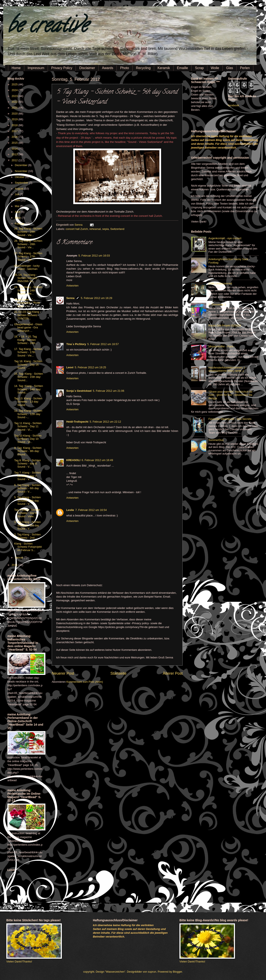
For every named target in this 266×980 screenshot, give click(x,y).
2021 (15, 108)
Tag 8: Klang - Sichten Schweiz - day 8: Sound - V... (27, 464)
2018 (15, 125)
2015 (15, 143)
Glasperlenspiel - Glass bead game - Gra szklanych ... (28, 328)
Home (16, 68)
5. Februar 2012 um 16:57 (103, 344)
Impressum (36, 68)
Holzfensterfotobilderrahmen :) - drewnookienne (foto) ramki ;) (227, 369)
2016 (15, 137)
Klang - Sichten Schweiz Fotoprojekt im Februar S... (28, 547)
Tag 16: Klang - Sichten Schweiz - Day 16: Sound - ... (28, 364)
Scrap (199, 68)
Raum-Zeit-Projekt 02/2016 (225, 326)
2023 (15, 96)
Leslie (70, 510)
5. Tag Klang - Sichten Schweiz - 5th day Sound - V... (27, 501)
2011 (15, 565)
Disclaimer (87, 68)
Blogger (178, 972)
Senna (79, 225)
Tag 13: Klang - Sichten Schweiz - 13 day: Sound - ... (28, 402)
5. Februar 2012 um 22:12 (105, 422)
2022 (15, 102)
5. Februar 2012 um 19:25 (90, 367)
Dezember (21, 165)
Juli (17, 194)
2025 (15, 84)
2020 (15, 114)
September (22, 183)
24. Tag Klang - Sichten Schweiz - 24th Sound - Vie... (28, 290)
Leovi (70, 367)
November (21, 171)
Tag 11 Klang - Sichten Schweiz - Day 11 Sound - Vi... (28, 426)
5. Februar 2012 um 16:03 (94, 256)
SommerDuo (216, 440)
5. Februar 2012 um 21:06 (109, 391)
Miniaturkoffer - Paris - (222, 346)
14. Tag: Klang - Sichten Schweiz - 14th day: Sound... (28, 389)
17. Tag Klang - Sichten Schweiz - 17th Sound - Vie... (28, 352)
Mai (17, 206)
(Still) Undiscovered (220, 283)
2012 (15, 160)
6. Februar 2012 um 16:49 (97, 460)
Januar (19, 558)
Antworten (72, 286)
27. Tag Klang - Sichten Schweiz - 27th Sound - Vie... (28, 257)
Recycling (143, 68)
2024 (15, 90)
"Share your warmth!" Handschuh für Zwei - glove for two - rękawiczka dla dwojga (230, 395)
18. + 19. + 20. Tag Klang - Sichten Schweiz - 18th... (26, 340)
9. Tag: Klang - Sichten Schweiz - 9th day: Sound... (28, 451)
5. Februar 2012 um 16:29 (97, 298)
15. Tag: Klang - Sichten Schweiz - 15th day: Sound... (28, 377)
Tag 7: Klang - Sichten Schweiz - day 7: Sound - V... (27, 476)
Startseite (118, 673)
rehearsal (95, 229)
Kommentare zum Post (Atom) (85, 682)
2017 (15, 131)
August (19, 189)
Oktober (20, 177)
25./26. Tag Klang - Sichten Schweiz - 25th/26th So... (26, 278)
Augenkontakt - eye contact (225, 238)
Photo (125, 68)
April (18, 212)
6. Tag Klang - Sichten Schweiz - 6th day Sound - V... (27, 488)
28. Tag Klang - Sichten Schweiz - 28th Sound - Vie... (28, 244)
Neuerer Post (63, 673)
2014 (15, 149)
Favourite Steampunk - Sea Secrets (230, 419)
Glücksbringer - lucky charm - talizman (27, 267)
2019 (15, 119)
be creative (47, 27)
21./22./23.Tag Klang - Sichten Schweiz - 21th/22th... (27, 315)
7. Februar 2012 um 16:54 (91, 510)
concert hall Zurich (77, 229)
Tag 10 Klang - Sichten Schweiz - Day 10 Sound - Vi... (28, 439)
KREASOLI (73, 460)
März (18, 218)
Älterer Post (173, 673)
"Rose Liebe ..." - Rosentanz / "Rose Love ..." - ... (27, 303)
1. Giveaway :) (217, 304)
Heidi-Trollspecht (77, 422)
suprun (152, 972)
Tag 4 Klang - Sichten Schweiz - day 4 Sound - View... (27, 513)
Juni (18, 200)
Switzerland (117, 229)
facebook (233, 105)
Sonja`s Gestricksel (79, 391)
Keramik (164, 68)
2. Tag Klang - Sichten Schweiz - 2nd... (27, 536)
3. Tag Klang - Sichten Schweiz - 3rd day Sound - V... (27, 525)
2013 (15, 154)
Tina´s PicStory (76, 344)
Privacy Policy (62, 68)
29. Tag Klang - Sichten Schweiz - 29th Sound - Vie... (28, 232)
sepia (105, 229)
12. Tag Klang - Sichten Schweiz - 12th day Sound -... (28, 414)
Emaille (182, 68)
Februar (20, 224)
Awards (108, 68)
